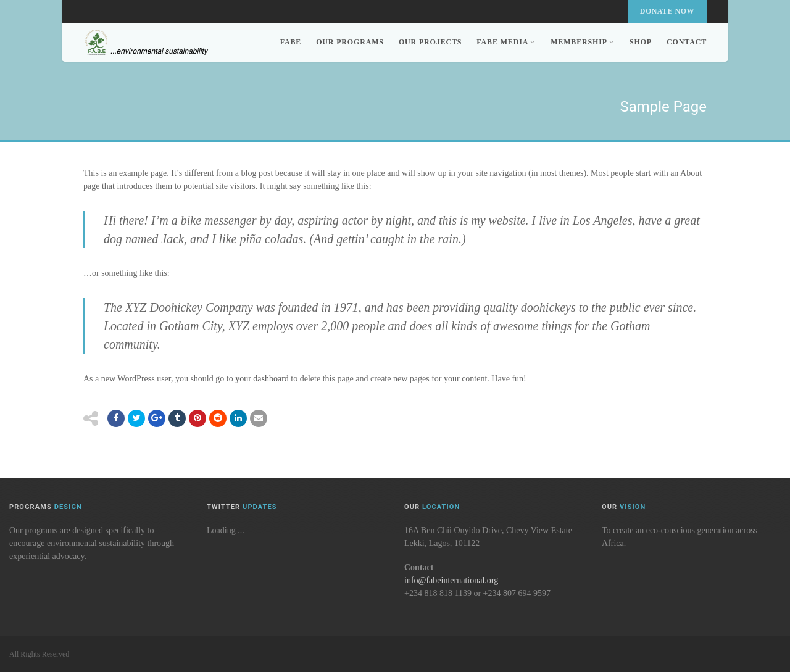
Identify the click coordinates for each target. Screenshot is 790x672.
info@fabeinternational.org (451, 580)
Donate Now (667, 11)
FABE (291, 42)
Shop (641, 42)
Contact (687, 42)
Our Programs (350, 42)
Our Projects (430, 42)
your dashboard (262, 379)
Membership (583, 42)
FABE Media (506, 42)
